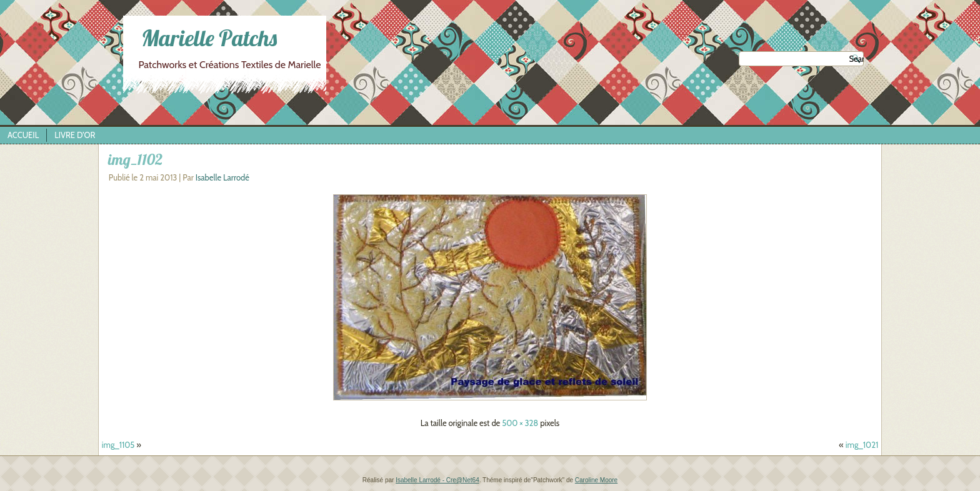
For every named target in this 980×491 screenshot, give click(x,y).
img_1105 (118, 445)
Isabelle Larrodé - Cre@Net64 (437, 480)
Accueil (23, 135)
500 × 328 (520, 423)
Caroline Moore (596, 480)
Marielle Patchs (209, 38)
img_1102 (135, 159)
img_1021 (862, 445)
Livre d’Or (75, 135)
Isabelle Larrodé (222, 177)
